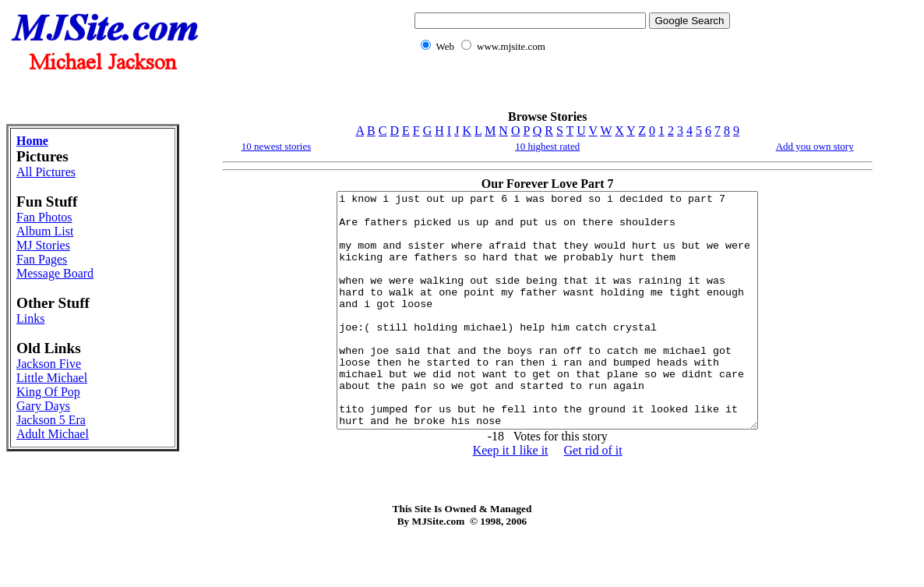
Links (30, 318)
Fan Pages (42, 259)
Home (32, 141)
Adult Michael (53, 434)
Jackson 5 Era (51, 420)
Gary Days (43, 406)
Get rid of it (593, 497)
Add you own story (815, 146)
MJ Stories (43, 245)
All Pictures (46, 172)
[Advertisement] (569, 90)
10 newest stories (277, 146)
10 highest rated (547, 146)
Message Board (55, 273)
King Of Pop (48, 392)
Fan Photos (44, 217)
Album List (45, 231)
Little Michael (52, 378)
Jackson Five (49, 364)
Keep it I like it (511, 497)
